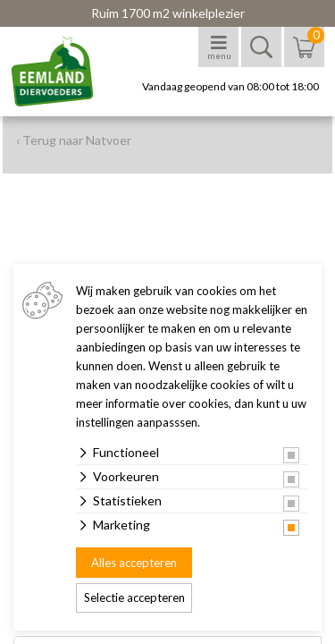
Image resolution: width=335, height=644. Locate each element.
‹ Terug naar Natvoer (74, 140)
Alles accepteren (134, 563)
